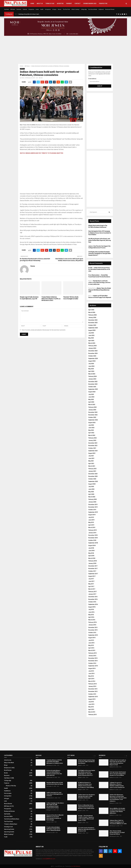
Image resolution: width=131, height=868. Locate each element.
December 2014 (93, 658)
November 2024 (93, 353)
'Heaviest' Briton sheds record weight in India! (71, 298)
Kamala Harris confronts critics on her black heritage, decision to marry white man (99, 283)
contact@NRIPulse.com (49, 859)
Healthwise (7, 791)
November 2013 (93, 691)
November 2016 (93, 599)
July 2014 (91, 671)
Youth (6, 837)
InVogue (54, 9)
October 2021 (92, 448)
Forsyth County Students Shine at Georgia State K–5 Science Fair (87, 829)
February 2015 (92, 653)
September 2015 (93, 635)
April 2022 (91, 433)
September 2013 (93, 697)
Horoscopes (8, 793)
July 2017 (91, 579)
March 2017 (92, 589)
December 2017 (93, 566)
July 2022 (91, 425)
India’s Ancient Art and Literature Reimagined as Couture (55, 794)
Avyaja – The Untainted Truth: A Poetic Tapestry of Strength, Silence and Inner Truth (86, 818)
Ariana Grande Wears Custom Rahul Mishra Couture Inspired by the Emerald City (54, 773)
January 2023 (92, 410)
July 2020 (91, 487)
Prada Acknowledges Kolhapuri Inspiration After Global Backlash (53, 829)
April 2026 (91, 310)
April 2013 (91, 709)
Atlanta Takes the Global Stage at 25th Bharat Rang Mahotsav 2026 (100, 290)
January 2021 (92, 471)
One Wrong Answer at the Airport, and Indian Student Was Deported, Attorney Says (100, 240)
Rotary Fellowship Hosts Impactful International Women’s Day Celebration (86, 807)
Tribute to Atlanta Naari (11, 824)
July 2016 (91, 609)
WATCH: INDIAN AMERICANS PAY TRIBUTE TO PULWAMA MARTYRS (42, 153)
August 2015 (92, 638)
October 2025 (92, 325)
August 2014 (92, 668)
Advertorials (8, 760)
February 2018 (92, 561)
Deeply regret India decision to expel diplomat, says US (29, 298)
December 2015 (93, 627)
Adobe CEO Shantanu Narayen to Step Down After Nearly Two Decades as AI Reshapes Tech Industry (118, 798)
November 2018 (93, 538)
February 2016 (92, 622)
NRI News (13, 9)
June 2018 (91, 551)
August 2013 (92, 699)
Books (37, 9)
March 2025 (92, 343)
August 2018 (92, 545)
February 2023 (92, 407)
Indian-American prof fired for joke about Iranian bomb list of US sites (99, 269)
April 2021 (91, 464)
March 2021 (92, 466)
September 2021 (93, 451)
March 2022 (92, 435)
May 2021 (91, 461)
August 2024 (92, 361)
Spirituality (7, 814)
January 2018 (92, 563)
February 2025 (92, 346)
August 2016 (92, 607)
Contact (78, 4)
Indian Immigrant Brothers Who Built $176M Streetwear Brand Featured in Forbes (55, 805)
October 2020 (92, 479)
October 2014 (92, 663)
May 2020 (91, 492)
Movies (60, 9)
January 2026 (92, 318)
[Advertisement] (66, 50)
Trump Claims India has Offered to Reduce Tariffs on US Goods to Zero (51, 299)
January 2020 (92, 502)
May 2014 (91, 676)
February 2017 (92, 592)
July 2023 (91, 394)
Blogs (6, 765)
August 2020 (92, 484)
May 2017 (91, 584)
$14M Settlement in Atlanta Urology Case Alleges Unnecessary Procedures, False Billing (86, 785)
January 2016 (92, 625)
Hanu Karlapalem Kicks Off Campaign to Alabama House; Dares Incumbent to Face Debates (100, 233)
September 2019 (93, 512)
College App (84, 9)
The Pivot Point (66, 9)
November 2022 (93, 415)
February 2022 (92, 438)
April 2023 (91, 402)
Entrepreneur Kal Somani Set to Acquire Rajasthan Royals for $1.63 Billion (118, 774)
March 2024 (92, 374)
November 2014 (93, 661)
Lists (5, 801)
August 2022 (92, 423)
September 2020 (93, 481)
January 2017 (92, 594)
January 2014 (92, 686)
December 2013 (93, 689)
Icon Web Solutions (76, 866)
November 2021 (93, 446)
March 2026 (92, 312)
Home (32, 4)
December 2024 (93, 351)
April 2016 (91, 617)
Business (19, 9)
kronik (90, 268)
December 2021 (93, 443)
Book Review (8, 770)
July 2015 (91, 640)
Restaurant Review (110, 9)
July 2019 (91, 517)
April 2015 (91, 648)
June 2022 (91, 428)
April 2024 (91, 371)
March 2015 (92, 650)
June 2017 (91, 581)
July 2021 (91, 456)
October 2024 (92, 356)
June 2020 (91, 489)
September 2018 (93, 543)
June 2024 (91, 366)
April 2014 (91, 679)
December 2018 (93, 535)
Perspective (103, 4)
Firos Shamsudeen (94, 275)
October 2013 (92, 694)
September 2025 (93, 328)
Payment (69, 4)
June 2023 (91, 397)
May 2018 (91, 553)
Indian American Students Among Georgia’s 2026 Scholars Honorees (86, 796)
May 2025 (91, 338)
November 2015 (93, 630)
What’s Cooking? (75, 9)
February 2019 (92, 530)
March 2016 (92, 620)
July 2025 (91, 333)
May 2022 (91, 430)
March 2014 (92, 681)
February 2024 (92, 376)
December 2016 (93, 597)
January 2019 (92, 533)
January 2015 (92, 656)
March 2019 (92, 528)
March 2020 (92, 497)
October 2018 (92, 540)
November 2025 (93, 323)
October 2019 (92, 510)
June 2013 (91, 704)
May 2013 (91, 707)
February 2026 (92, 315)
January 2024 (92, 379)
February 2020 (92, 499)
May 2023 (91, 399)
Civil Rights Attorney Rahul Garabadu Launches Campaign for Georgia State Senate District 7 (99, 253)
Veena (23, 78)
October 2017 (92, 571)
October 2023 (92, 387)
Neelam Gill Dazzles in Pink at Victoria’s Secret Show (55, 783)
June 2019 (91, 520)
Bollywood (101, 9)
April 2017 (91, 586)
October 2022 (92, 417)
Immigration (48, 9)
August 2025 (92, 330)
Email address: (92, 79)
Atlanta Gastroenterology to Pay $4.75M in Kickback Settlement (86, 762)
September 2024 (93, 358)
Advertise (60, 4)
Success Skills (8, 816)
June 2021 (91, 458)
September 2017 (93, 574)
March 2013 (92, 712)
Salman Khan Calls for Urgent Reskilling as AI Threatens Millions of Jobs (118, 822)
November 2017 (93, 568)
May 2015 (91, 645)
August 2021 (92, 453)
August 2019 (92, 515)
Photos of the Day (11, 786)
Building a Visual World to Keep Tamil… (29, 14)
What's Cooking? (9, 834)
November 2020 (93, 476)
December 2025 (93, 320)
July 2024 (91, 364)
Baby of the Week (9, 763)
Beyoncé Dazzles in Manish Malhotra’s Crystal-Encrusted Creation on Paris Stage (55, 817)
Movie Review (8, 804)
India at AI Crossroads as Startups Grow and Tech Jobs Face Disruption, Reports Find (118, 762)
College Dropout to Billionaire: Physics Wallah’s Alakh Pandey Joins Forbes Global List (117, 785)
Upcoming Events (9, 829)
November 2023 (93, 384)
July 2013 (91, 702)
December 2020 (93, 474)
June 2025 (91, 335)
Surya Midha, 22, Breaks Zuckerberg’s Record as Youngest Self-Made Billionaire (117, 811)
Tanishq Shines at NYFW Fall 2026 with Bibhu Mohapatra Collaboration (55, 762)
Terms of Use (50, 4)
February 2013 (92, 715)
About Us (40, 4)
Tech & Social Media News (12, 819)
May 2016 (91, 615)
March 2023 (92, 405)
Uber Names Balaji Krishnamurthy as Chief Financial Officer (117, 833)
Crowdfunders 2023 (90, 4)
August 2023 (92, 392)
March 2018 (92, 558)
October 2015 (92, 633)
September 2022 (93, 420)
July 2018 (91, 548)
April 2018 (91, 556)
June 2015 (91, 643)
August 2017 (92, 576)
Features (25, 9)
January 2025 (92, 348)
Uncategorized (8, 827)
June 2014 (91, 674)
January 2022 (92, 440)
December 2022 (93, 412)
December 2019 (93, 505)
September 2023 (93, 389)
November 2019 (93, 507)
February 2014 (92, 684)
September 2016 (93, 604)
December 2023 (93, 382)
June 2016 (91, 612)
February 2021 (92, 469)
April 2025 (91, 341)
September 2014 (93, 666)
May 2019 (91, 522)
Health (42, 9)
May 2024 (91, 369)
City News (7, 9)
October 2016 (92, 602)
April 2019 (91, 525)
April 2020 (91, 494)
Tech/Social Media (93, 9)
